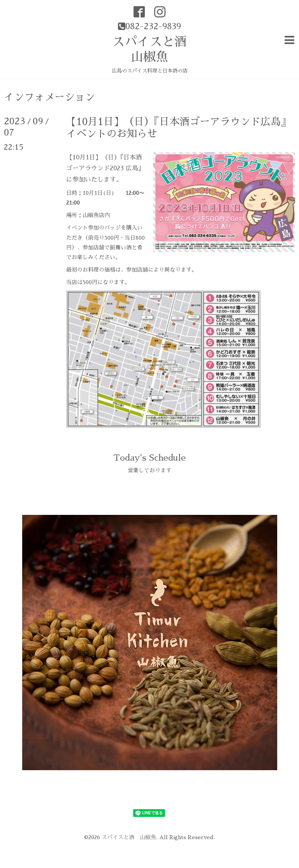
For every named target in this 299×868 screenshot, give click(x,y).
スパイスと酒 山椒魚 (129, 837)
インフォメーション (49, 97)
